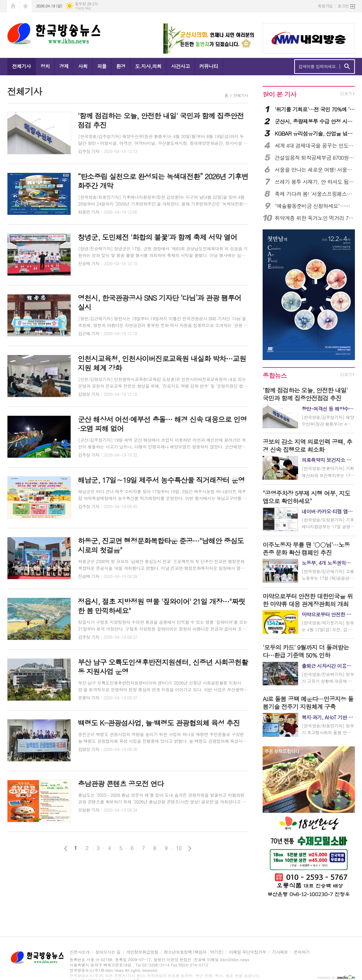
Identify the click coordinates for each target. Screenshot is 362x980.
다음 (190, 848)
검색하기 (347, 67)
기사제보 (280, 952)
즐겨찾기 (26, 6)
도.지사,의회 (148, 66)
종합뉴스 (275, 375)
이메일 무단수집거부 (248, 952)
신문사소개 (79, 952)
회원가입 (325, 6)
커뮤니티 (209, 66)
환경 (121, 66)
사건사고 (180, 66)
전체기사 (21, 66)
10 (179, 848)
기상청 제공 (83, 8)
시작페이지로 (13, 6)
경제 (64, 66)
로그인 (343, 6)
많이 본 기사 (279, 94)
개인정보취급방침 (142, 952)
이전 (66, 848)
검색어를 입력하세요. (318, 66)
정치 (45, 66)
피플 (102, 66)
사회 (83, 66)
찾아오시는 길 (108, 952)
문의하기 (301, 952)
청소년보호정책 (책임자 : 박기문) (194, 952)
